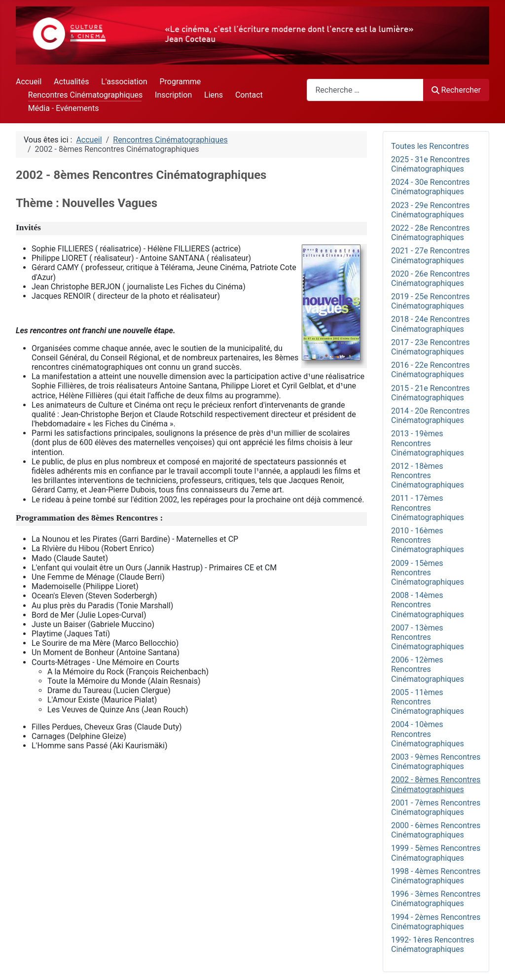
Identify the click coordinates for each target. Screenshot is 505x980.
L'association (124, 82)
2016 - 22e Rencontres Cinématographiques (431, 370)
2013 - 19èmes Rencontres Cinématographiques (428, 443)
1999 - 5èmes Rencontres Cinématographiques (436, 853)
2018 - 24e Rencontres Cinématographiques (431, 324)
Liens (214, 95)
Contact (249, 95)
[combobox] (365, 90)
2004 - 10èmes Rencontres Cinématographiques (428, 734)
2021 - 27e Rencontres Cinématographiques (431, 255)
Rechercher (456, 90)
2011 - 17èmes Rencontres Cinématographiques (428, 507)
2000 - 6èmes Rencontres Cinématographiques (436, 830)
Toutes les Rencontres (430, 146)
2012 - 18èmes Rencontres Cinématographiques (428, 475)
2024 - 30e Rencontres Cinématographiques (431, 187)
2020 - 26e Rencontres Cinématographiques (431, 279)
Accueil (29, 82)
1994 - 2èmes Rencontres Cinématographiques (436, 922)
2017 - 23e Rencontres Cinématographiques (431, 347)
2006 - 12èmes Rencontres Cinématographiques (428, 669)
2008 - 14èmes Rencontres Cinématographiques (428, 605)
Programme (180, 82)
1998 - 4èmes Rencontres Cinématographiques (436, 876)
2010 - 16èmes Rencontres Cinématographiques (428, 540)
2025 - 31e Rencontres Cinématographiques (431, 164)
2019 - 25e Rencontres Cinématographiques (431, 301)
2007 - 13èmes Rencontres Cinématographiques (428, 637)
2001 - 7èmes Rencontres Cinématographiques (436, 807)
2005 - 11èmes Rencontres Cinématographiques (428, 702)
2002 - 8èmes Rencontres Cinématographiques (436, 784)
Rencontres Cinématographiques (85, 95)
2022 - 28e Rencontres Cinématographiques (431, 233)
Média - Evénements (64, 108)
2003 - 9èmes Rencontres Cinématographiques (436, 762)
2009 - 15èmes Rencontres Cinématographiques (428, 573)
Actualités (71, 82)
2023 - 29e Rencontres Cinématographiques (431, 210)
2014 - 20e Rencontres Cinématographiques (431, 416)
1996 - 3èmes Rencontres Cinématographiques (436, 899)
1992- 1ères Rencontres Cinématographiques (433, 945)
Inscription (173, 95)
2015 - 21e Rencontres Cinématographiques (431, 393)
